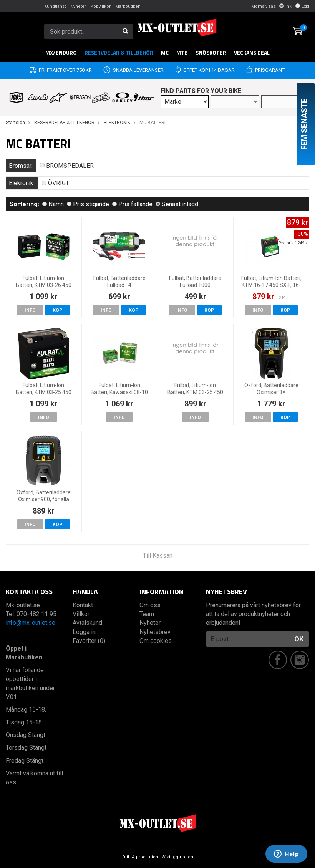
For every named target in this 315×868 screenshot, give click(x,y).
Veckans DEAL (252, 52)
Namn (53, 204)
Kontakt (83, 605)
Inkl (286, 6)
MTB (182, 52)
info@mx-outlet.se (31, 623)
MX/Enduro (61, 52)
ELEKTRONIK (117, 123)
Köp (57, 310)
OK (299, 639)
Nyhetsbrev (155, 632)
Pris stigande (88, 204)
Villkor (81, 614)
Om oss (150, 605)
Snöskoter (211, 52)
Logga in (84, 632)
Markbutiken (128, 6)
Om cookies (156, 641)
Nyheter (78, 6)
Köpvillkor (101, 6)
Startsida (15, 123)
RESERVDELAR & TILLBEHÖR (119, 52)
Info (30, 310)
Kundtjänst (55, 6)
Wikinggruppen (177, 857)
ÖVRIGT (56, 183)
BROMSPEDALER (67, 166)
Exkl (302, 6)
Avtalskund (87, 623)
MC (165, 52)
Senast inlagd (177, 204)
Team (147, 614)
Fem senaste (304, 124)
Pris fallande (132, 204)
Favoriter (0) (89, 641)
